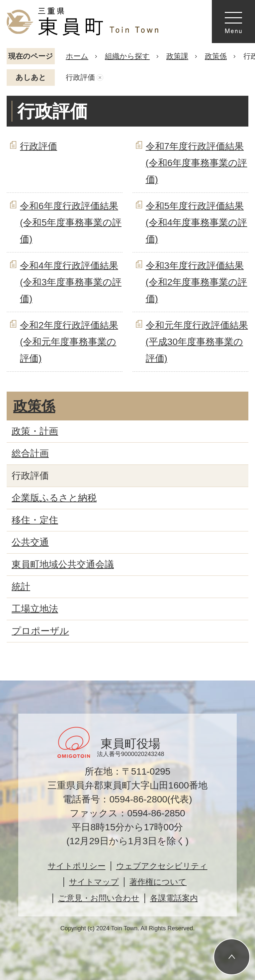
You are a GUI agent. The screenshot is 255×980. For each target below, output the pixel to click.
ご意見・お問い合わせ (99, 898)
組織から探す (127, 56)
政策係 (216, 56)
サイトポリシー (77, 866)
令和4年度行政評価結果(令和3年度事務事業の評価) (71, 282)
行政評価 (39, 146)
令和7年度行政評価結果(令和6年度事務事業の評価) (197, 163)
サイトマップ (94, 882)
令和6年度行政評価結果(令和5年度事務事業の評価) (71, 223)
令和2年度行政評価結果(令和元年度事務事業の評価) (69, 342)
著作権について (158, 882)
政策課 (177, 56)
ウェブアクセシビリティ (162, 866)
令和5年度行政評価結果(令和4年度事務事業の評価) (197, 223)
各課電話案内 (174, 898)
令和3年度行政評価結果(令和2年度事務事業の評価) (197, 282)
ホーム (77, 56)
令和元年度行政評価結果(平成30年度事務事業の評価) (197, 342)
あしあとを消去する (100, 78)
